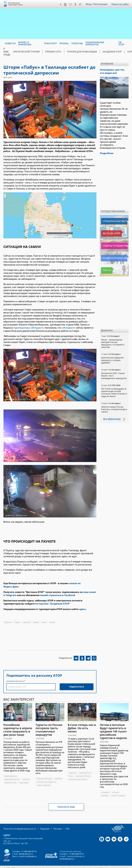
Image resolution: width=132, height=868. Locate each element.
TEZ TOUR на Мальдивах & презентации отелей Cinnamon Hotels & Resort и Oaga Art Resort (114, 392)
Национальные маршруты (115, 257)
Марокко (8, 617)
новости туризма (44, 780)
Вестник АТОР (109, 233)
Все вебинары (111, 418)
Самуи (17, 617)
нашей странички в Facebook (56, 591)
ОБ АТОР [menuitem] (121, 43)
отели (44, 617)
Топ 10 (105, 270)
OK (76, 4)
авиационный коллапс (78, 774)
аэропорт (26, 617)
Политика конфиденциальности (18, 824)
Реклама (54, 824)
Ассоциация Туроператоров (15, 4)
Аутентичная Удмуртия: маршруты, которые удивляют (113, 359)
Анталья (115, 787)
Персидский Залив (44, 774)
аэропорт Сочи (10, 778)
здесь (82, 604)
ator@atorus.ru (26, 849)
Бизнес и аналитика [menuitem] (25, 43)
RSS (64, 824)
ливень (36, 617)
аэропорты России (12, 774)
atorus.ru (60, 866)
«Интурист (66, 328)
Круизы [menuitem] (64, 43)
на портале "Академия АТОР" (52, 599)
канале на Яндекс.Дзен (82, 583)
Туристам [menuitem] (77, 43)
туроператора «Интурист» (28, 328)
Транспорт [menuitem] (50, 43)
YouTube (66, 4)
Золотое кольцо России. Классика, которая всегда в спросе (114, 408)
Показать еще (66, 802)
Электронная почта (15, 676)
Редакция (42, 824)
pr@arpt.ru (31, 851)
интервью (105, 787)
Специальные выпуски (114, 220)
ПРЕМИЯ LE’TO (50, 52)
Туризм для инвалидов (76, 52)
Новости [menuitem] (10, 43)
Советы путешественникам (115, 245)
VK (71, 4)
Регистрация (101, 4)
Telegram (80, 4)
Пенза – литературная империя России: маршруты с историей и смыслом (113, 343)
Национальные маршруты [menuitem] (95, 43)
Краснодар (24, 778)
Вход (89, 4)
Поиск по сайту (120, 4)
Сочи (71, 771)
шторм (52, 617)
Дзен (61, 4)
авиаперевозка (11, 771)
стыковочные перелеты (46, 777)
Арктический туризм (25, 52)
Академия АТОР (104, 52)
